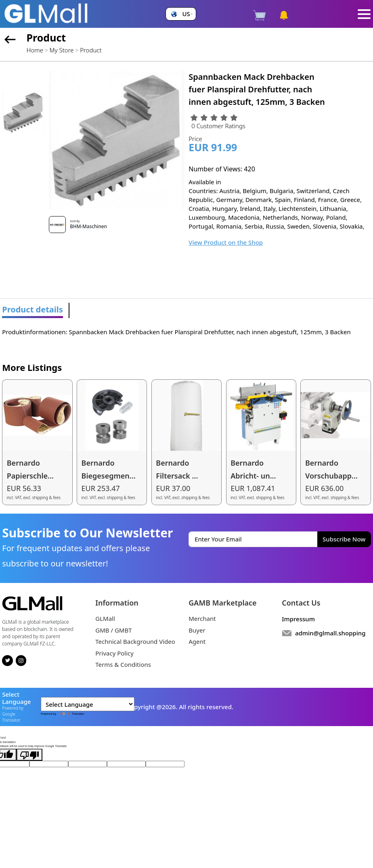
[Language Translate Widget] (88, 704)
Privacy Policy (114, 653)
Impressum (298, 619)
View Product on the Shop (226, 242)
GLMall (105, 618)
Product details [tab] (32, 309)
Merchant (202, 618)
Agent (197, 641)
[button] (181, 14)
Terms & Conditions (123, 664)
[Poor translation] (29, 755)
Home (35, 50)
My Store (62, 50)
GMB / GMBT (113, 630)
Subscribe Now (344, 539)
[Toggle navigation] (364, 14)
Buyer (197, 630)
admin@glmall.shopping (330, 633)
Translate (70, 714)
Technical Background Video (135, 641)
